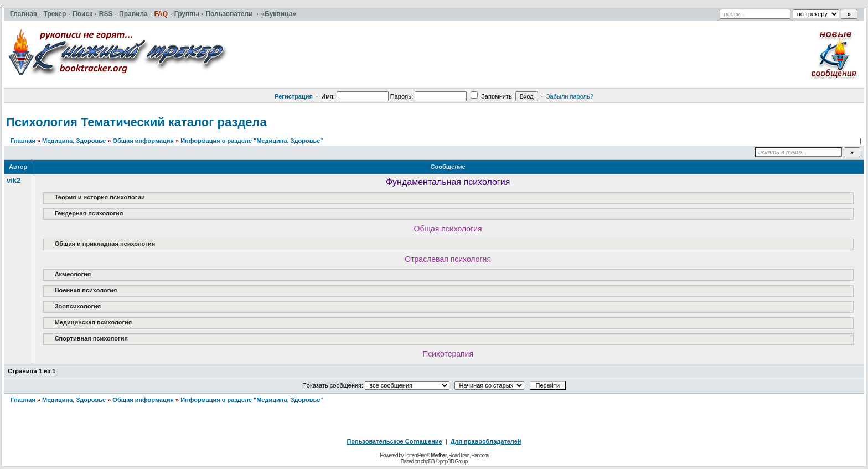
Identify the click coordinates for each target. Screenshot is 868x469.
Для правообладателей (486, 441)
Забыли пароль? (570, 96)
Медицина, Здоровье (74, 141)
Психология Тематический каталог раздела (136, 122)
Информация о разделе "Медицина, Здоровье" (252, 141)
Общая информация (143, 141)
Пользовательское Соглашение (394, 441)
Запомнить (491, 96)
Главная (23, 141)
